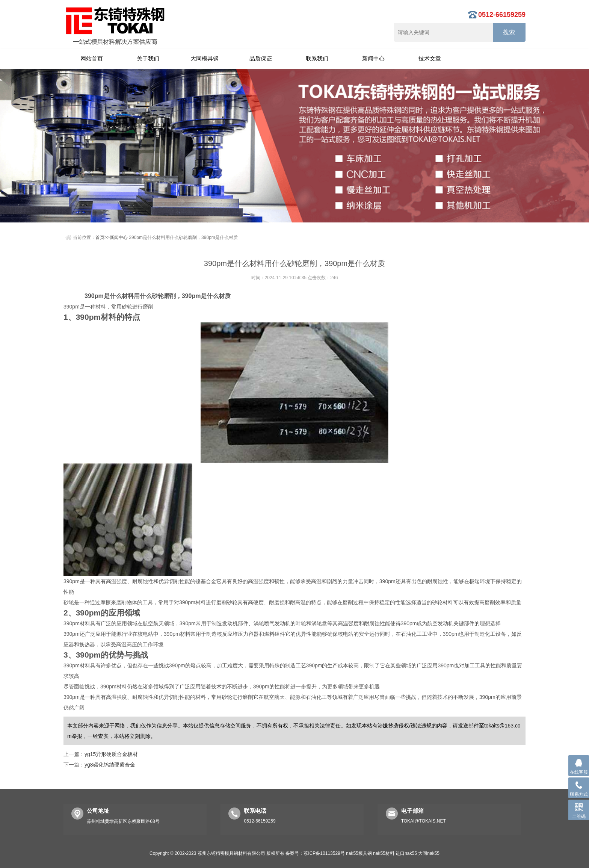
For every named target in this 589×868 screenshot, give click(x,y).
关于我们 (148, 58)
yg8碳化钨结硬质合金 (110, 765)
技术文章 (430, 58)
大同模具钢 (205, 58)
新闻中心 (373, 58)
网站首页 (92, 58)
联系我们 (317, 58)
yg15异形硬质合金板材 (111, 754)
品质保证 (261, 58)
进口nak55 (406, 853)
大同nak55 (429, 853)
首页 (100, 237)
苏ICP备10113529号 (324, 853)
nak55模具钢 (359, 853)
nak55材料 (384, 853)
